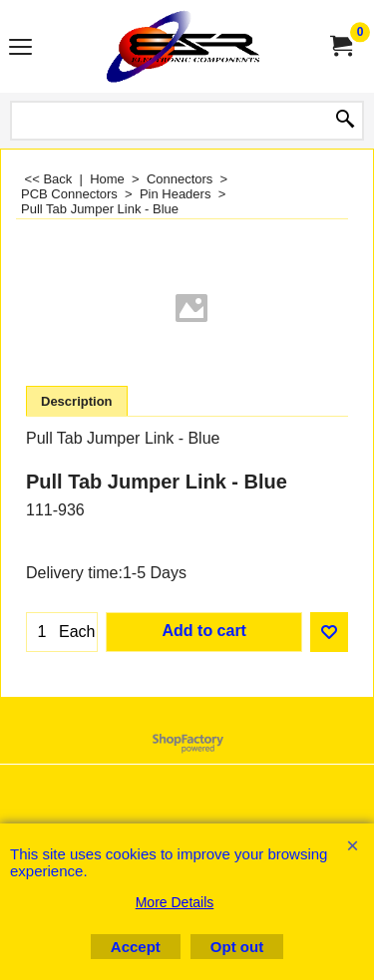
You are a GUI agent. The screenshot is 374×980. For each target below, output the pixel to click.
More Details (175, 902)
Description (77, 401)
